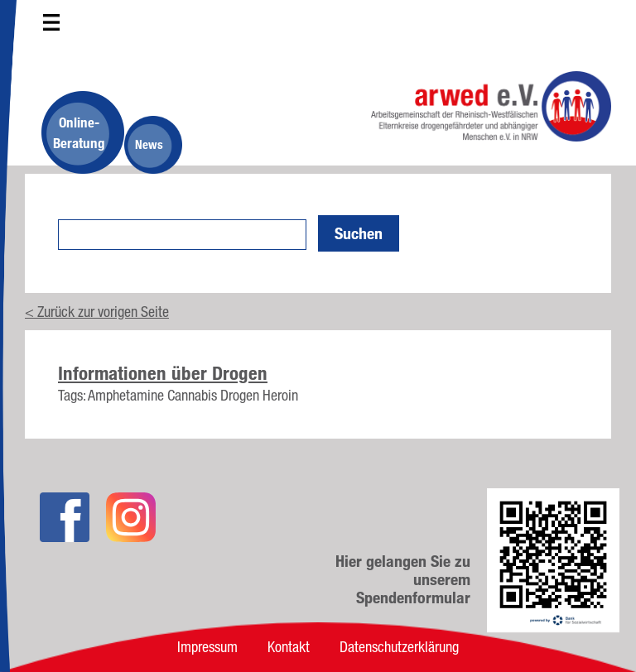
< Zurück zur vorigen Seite (97, 311)
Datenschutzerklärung (399, 646)
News (149, 144)
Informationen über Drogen (163, 373)
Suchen (359, 233)
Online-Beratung (79, 132)
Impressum (207, 646)
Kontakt (289, 646)
